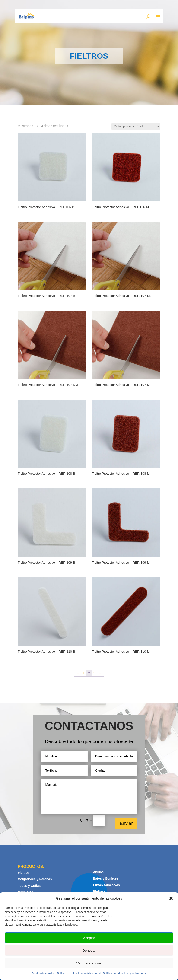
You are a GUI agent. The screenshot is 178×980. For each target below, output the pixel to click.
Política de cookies (43, 974)
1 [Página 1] (84, 673)
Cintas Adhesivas (106, 885)
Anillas (98, 872)
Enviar (126, 823)
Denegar (89, 950)
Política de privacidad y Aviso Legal (79, 974)
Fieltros (24, 873)
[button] (171, 898)
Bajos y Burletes (106, 878)
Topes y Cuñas (29, 886)
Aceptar (89, 938)
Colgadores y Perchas (35, 879)
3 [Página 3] (94, 673)
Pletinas (99, 891)
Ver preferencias (89, 963)
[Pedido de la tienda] (136, 126)
